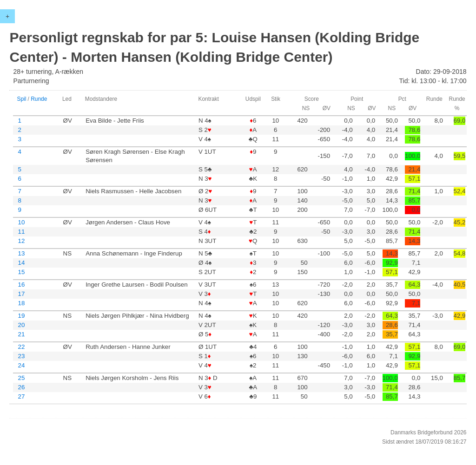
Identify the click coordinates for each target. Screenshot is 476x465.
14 (21, 263)
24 (21, 365)
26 (21, 387)
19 (21, 316)
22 (21, 347)
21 (21, 334)
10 (21, 222)
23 (21, 356)
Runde (39, 99)
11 (21, 232)
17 (21, 294)
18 (21, 303)
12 (21, 241)
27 (21, 396)
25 (21, 378)
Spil (21, 99)
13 (21, 253)
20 (21, 325)
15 (21, 272)
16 (21, 285)
